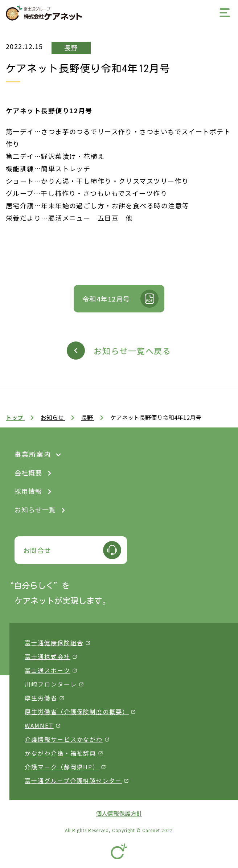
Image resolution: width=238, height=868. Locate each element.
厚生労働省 (41, 698)
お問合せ (37, 550)
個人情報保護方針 (119, 813)
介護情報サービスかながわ (64, 739)
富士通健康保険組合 (54, 643)
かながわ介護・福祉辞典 (60, 753)
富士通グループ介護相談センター (73, 781)
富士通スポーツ (47, 670)
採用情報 (28, 491)
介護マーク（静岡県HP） (62, 767)
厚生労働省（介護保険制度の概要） (77, 712)
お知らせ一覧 (35, 509)
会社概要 (28, 472)
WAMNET (39, 725)
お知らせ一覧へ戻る (132, 351)
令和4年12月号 (106, 299)
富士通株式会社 (47, 656)
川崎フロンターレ (51, 684)
